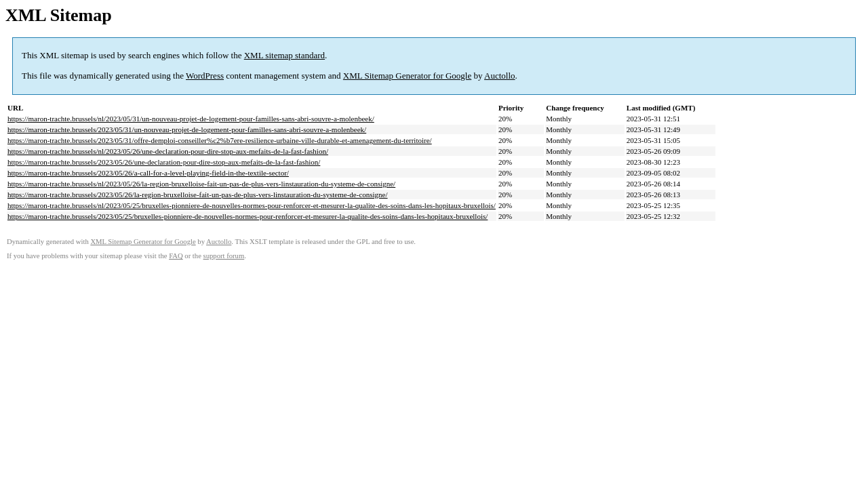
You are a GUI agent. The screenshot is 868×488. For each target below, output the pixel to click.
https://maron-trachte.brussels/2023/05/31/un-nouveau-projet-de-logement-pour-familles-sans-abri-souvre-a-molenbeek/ (187, 129)
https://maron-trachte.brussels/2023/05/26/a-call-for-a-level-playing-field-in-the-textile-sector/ (148, 173)
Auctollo (500, 76)
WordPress (205, 76)
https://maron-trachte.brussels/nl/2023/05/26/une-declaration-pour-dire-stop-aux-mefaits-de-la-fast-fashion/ (168, 151)
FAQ (176, 256)
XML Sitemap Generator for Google (407, 76)
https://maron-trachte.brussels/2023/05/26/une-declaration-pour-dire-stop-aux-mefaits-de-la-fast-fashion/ (164, 162)
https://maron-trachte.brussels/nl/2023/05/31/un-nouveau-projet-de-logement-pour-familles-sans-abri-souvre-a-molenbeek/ (191, 119)
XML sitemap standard (284, 55)
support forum (224, 256)
